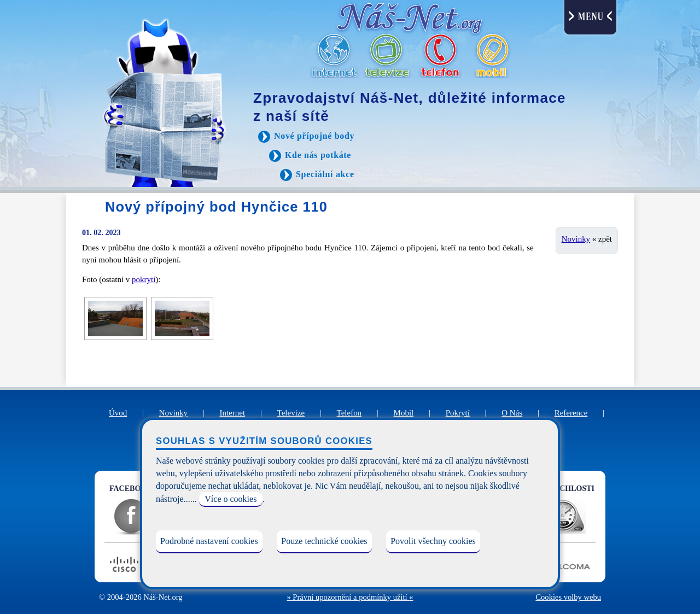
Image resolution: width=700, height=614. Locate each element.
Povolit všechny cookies (433, 541)
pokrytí (144, 279)
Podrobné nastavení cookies (209, 541)
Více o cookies (231, 499)
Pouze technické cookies (324, 541)
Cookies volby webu (568, 597)
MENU (591, 17)
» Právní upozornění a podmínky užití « (350, 597)
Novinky (576, 239)
